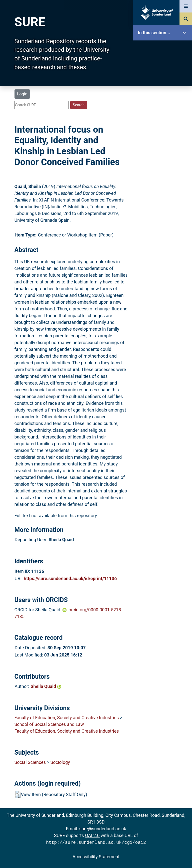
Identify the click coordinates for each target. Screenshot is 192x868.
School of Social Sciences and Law (49, 724)
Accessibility (164, 191)
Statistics (164, 143)
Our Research (164, 64)
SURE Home (164, 49)
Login (22, 94)
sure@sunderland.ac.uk (103, 829)
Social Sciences (30, 762)
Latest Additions (164, 127)
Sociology (60, 762)
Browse (164, 96)
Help (164, 175)
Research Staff (164, 159)
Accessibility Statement (96, 856)
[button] (18, 795)
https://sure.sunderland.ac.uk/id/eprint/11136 (70, 578)
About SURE (164, 80)
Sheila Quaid (46, 686)
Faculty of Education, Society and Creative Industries (67, 718)
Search (164, 112)
